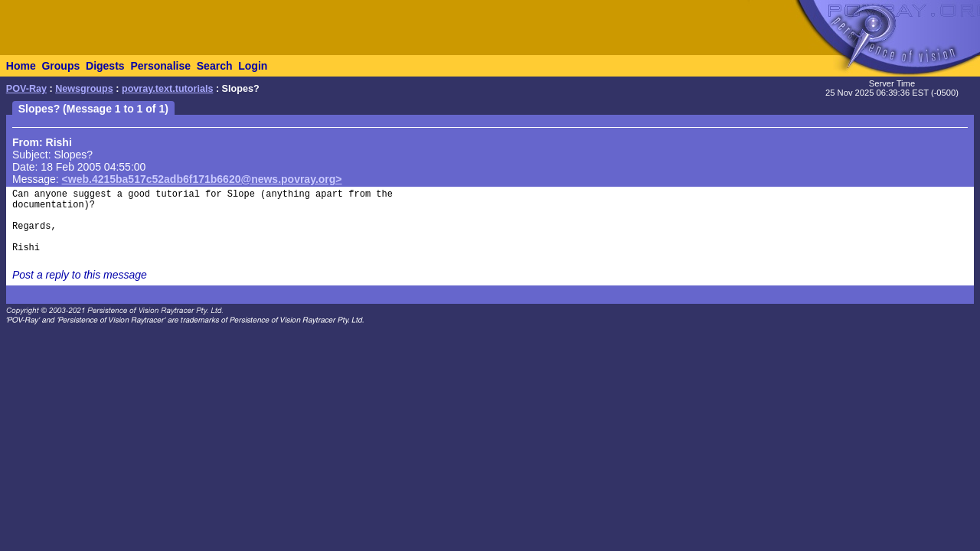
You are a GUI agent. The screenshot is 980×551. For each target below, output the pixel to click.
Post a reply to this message (80, 275)
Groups (60, 66)
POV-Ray (26, 89)
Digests (105, 66)
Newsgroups (84, 89)
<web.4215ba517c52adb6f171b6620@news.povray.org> (202, 179)
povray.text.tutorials (167, 89)
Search (215, 66)
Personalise (160, 66)
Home (21, 66)
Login (253, 66)
